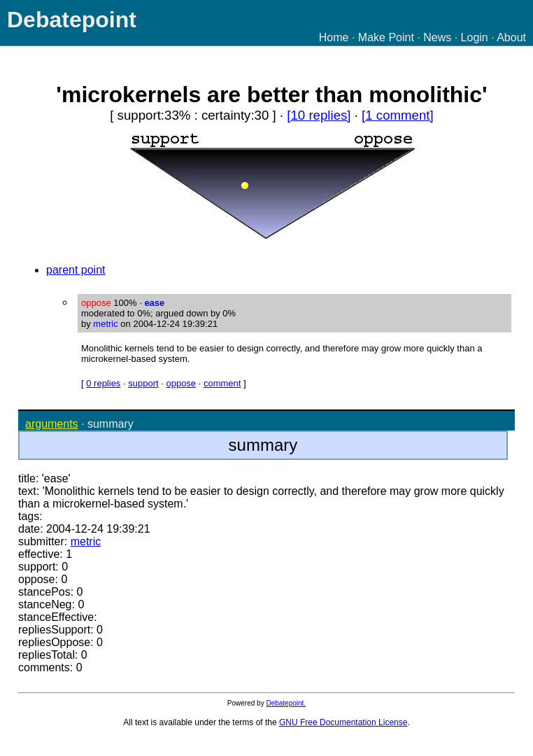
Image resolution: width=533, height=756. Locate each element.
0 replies (103, 383)
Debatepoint (72, 20)
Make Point (386, 37)
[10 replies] (319, 115)
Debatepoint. (286, 703)
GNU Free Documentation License (343, 722)
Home (334, 37)
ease (154, 303)
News (437, 37)
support (143, 383)
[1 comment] (398, 115)
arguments (52, 424)
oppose (181, 383)
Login (475, 37)
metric (105, 324)
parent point (76, 270)
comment (222, 383)
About (511, 37)
